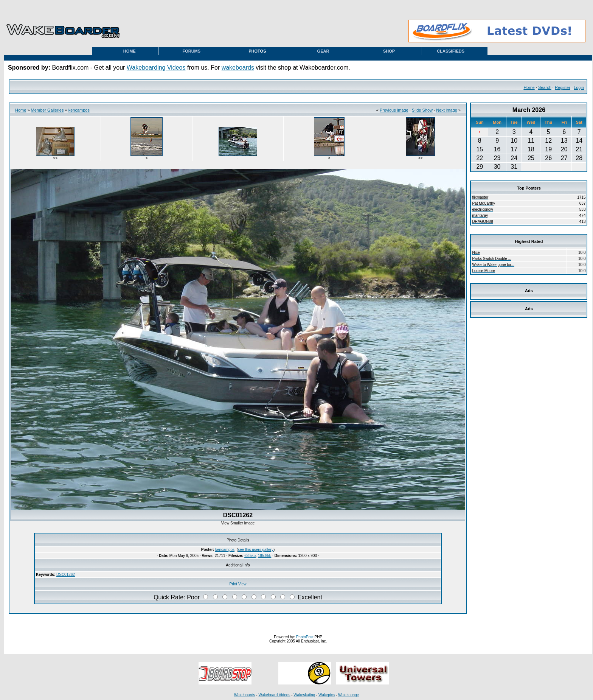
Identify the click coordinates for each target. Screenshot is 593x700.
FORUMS (191, 51)
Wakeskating (304, 695)
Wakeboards (245, 695)
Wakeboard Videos (274, 695)
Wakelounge (349, 695)
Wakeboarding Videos (156, 68)
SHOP (389, 51)
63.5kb (250, 556)
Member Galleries (47, 110)
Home (529, 87)
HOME (130, 51)
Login (579, 87)
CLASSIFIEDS (451, 51)
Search (545, 87)
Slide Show (422, 110)
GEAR (323, 51)
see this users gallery (256, 550)
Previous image (394, 110)
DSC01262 (66, 575)
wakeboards (238, 68)
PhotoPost (305, 637)
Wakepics (327, 695)
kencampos (79, 110)
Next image (447, 110)
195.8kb (265, 556)
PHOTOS (257, 51)
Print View (238, 584)
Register (563, 87)
